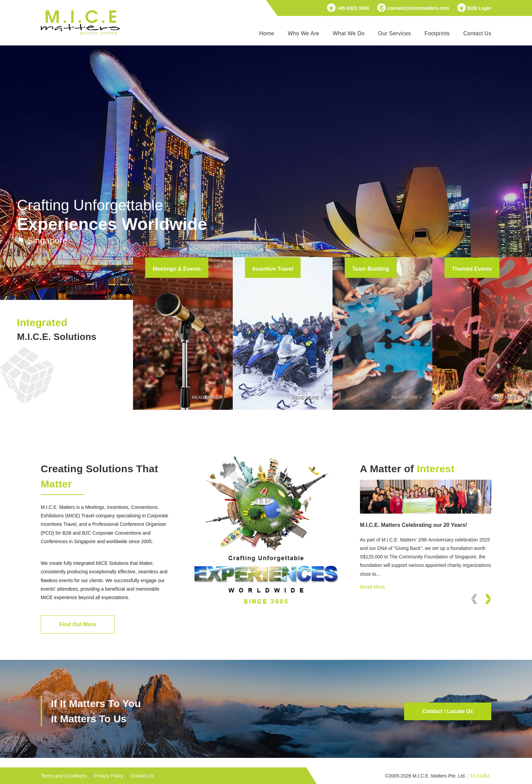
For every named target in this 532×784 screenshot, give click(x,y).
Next (488, 607)
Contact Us (477, 33)
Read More (373, 587)
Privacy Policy (108, 776)
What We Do (349, 33)
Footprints (437, 33)
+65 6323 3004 (353, 8)
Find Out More (78, 624)
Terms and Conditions (64, 776)
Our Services (395, 33)
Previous (474, 607)
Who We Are (303, 33)
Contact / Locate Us (448, 711)
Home (267, 33)
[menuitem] (267, 34)
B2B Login (479, 8)
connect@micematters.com (419, 8)
